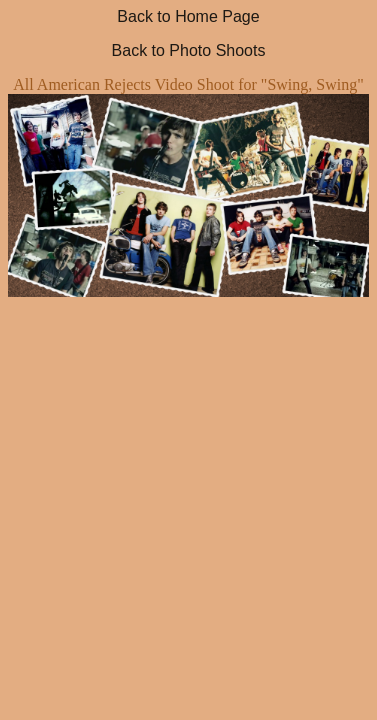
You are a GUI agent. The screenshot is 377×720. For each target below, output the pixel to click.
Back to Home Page (188, 16)
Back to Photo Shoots (189, 50)
